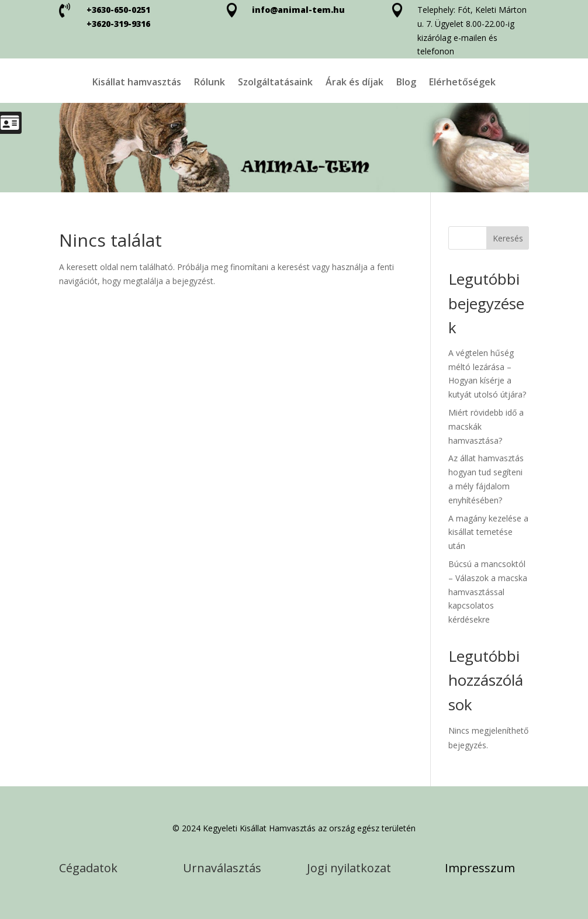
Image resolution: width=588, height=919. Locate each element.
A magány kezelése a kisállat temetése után (488, 532)
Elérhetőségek (462, 83)
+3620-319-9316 (118, 24)
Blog (406, 83)
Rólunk (210, 83)
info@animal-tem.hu (298, 10)
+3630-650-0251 (118, 10)
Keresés (508, 238)
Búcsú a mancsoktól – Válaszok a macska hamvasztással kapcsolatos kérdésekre (488, 592)
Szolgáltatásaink (275, 83)
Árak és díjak (354, 83)
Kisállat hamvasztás (137, 83)
